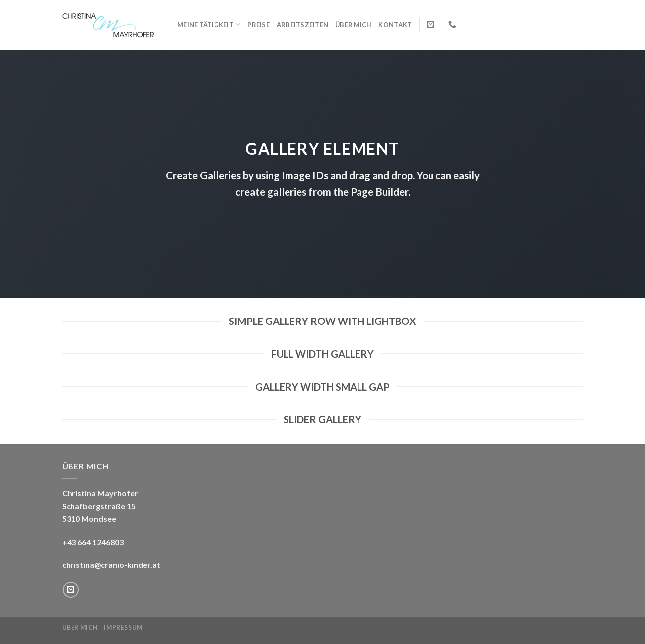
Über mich (353, 25)
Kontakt (395, 25)
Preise (258, 25)
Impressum (123, 627)
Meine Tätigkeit (209, 25)
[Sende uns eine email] (71, 590)
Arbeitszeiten (302, 25)
